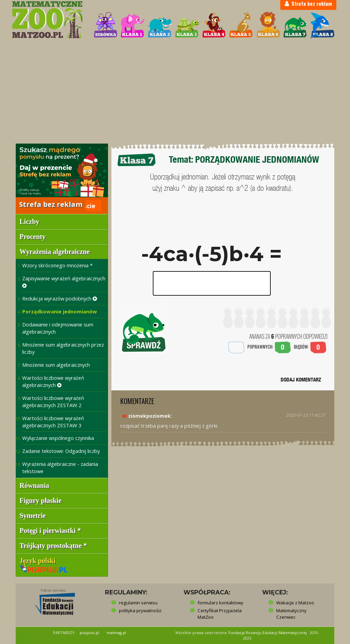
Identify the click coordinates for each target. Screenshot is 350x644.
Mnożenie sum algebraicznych (56, 365)
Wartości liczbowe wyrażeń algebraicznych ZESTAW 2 (53, 401)
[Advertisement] (175, 92)
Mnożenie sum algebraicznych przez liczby (63, 348)
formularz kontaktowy (220, 603)
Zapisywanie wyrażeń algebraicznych (64, 282)
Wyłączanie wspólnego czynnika (58, 438)
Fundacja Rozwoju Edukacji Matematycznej (268, 633)
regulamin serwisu (138, 603)
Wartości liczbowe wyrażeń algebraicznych (53, 381)
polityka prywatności (140, 611)
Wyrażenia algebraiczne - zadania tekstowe (60, 467)
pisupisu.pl (89, 633)
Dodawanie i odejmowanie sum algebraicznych (58, 328)
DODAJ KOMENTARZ (301, 380)
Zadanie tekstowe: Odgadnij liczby (61, 451)
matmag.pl (116, 633)
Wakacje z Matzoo (295, 603)
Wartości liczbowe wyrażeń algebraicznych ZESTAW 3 (53, 422)
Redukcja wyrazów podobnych (60, 298)
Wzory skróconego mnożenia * (57, 265)
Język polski (43, 564)
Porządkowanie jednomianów (60, 311)
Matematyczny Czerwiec (291, 614)
